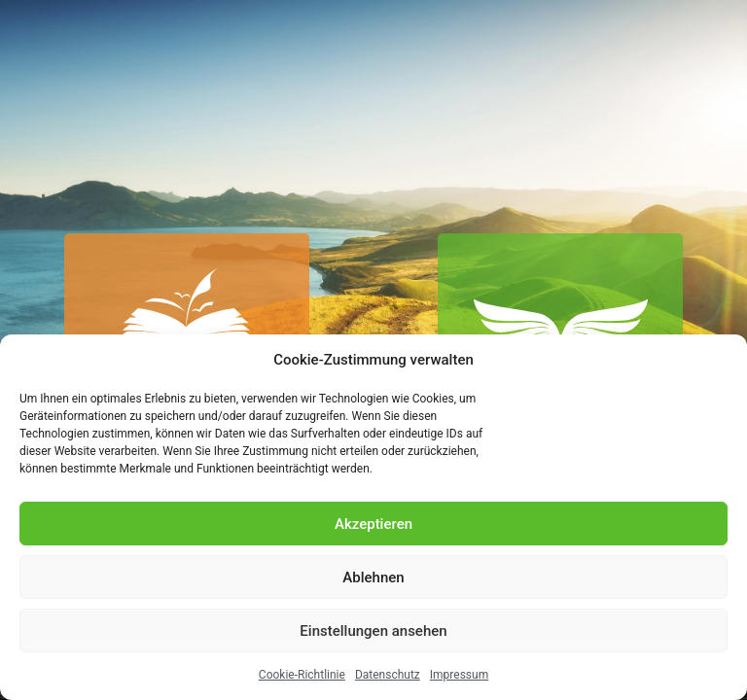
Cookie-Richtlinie (302, 675)
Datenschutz (388, 675)
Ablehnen (373, 577)
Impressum (459, 675)
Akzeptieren (373, 524)
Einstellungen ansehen (373, 631)
